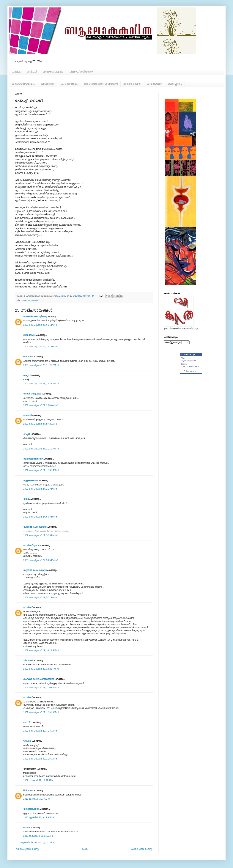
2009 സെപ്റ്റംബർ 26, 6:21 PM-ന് (40, 325)
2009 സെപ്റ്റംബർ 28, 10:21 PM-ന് (41, 669)
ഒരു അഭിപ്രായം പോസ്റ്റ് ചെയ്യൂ (37, 842)
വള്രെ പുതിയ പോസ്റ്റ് (27, 849)
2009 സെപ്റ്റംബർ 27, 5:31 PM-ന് (40, 597)
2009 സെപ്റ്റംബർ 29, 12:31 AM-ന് (41, 712)
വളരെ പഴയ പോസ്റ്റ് (142, 849)
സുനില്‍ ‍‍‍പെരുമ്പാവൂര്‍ (35, 527)
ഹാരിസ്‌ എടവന (32, 545)
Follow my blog (190, 371)
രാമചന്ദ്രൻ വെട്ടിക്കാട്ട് (35, 317)
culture (191, 366)
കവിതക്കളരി (155, 84)
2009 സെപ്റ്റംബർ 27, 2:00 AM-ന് (40, 405)
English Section (132, 84)
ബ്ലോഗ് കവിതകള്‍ (81, 72)
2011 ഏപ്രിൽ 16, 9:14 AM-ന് (38, 817)
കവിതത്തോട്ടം (70, 84)
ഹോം (85, 849)
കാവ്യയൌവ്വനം (24, 84)
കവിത (27, 300)
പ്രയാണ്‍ (28, 661)
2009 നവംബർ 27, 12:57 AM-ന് (39, 780)
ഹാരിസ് (35, 300)
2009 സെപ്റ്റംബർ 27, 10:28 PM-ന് (41, 650)
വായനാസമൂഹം (53, 72)
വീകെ (26, 499)
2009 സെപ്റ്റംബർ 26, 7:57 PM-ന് (40, 347)
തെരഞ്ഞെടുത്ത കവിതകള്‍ (101, 84)
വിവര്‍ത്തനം (48, 84)
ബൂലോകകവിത (189, 361)
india (197, 366)
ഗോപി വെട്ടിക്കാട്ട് (32, 394)
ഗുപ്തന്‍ (27, 434)
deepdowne (29, 335)
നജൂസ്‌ (27, 375)
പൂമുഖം (17, 72)
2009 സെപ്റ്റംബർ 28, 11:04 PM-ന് (41, 688)
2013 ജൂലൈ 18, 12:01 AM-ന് (38, 836)
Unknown (28, 357)
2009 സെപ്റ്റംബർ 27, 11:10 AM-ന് (41, 449)
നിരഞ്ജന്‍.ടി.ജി (31, 809)
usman (27, 828)
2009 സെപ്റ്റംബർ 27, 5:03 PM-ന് (40, 517)
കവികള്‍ (32, 72)
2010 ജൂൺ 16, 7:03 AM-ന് (37, 799)
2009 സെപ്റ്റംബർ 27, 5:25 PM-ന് (40, 535)
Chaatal (27, 741)
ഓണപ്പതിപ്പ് (175, 84)
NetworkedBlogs (188, 355)
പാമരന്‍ (27, 415)
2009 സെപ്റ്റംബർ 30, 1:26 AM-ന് (40, 759)
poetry (184, 366)
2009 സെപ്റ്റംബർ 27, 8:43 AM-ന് (40, 424)
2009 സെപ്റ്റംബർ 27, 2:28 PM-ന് (40, 489)
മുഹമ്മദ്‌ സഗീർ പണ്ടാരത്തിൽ (39, 679)
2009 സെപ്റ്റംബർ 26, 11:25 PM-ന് (41, 365)
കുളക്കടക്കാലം (31, 480)
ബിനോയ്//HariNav (33, 459)
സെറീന (28, 722)
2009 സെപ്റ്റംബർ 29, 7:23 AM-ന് (40, 731)
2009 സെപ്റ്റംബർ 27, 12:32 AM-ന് (41, 384)
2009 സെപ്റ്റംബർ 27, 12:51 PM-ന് (41, 470)
